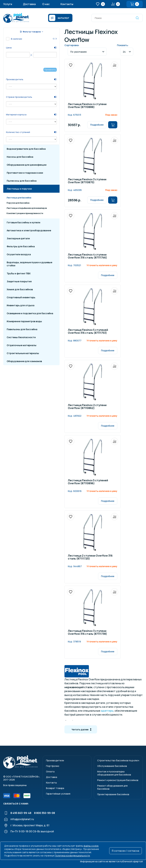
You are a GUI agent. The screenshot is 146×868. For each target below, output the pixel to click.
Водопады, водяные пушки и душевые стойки (29, 264)
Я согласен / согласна (125, 851)
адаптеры (107, 711)
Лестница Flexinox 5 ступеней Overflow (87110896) (88, 482)
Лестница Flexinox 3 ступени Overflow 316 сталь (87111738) (87, 633)
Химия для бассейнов (20, 289)
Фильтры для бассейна (21, 246)
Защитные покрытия (19, 281)
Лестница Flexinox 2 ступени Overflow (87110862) (87, 407)
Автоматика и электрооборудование (29, 230)
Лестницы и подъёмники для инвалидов (27, 208)
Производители (55, 760)
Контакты (67, 4)
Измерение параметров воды (24, 321)
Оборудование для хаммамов (24, 361)
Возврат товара (55, 788)
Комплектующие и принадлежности (25, 213)
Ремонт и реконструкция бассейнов (118, 780)
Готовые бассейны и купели (23, 222)
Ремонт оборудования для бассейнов (112, 787)
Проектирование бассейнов (113, 794)
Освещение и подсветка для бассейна (30, 313)
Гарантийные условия (58, 794)
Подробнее (97, 125)
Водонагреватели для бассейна (26, 149)
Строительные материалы (23, 353)
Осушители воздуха (19, 254)
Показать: (123, 45)
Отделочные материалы (22, 345)
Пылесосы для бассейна (22, 181)
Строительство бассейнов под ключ (118, 760)
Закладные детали (18, 238)
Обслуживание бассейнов (112, 766)
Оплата (50, 771)
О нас (46, 4)
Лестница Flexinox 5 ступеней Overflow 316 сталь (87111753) (88, 332)
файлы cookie (91, 846)
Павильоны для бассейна (22, 329)
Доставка (29, 4)
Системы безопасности (21, 337)
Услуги (8, 4)
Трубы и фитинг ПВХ (19, 273)
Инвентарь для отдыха (21, 305)
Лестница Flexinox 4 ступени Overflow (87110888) (87, 106)
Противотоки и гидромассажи (25, 173)
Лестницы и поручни (19, 189)
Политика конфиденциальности (72, 856)
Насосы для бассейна (20, 157)
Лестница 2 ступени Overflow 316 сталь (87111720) (90, 557)
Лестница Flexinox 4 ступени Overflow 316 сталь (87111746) (87, 256)
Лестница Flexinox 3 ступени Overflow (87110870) (87, 181)
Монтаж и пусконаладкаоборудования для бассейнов (114, 773)
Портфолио (53, 766)
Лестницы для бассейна (19, 198)
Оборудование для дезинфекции (27, 165)
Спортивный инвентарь (21, 297)
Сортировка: (72, 45)
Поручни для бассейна (18, 203)
